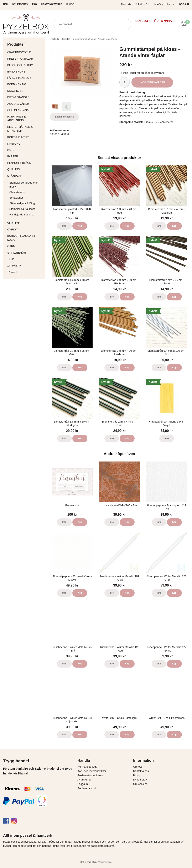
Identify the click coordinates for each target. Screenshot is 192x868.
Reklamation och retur (91, 775)
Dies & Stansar (25, 97)
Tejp (25, 259)
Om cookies (140, 784)
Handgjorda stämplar (22, 214)
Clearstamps (17, 192)
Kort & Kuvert (25, 137)
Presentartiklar (25, 59)
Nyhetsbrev (140, 780)
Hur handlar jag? (87, 767)
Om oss (138, 767)
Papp (25, 150)
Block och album (25, 65)
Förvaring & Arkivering (25, 119)
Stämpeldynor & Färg (22, 203)
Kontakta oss (141, 771)
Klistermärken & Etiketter (25, 129)
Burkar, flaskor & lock (25, 238)
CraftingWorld (25, 52)
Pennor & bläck (25, 163)
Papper (25, 156)
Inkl (140, 4)
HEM (6, 4)
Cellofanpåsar (19, 110)
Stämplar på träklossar (23, 209)
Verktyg (25, 223)
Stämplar (25, 176)
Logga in (83, 784)
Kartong (25, 144)
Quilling (25, 169)
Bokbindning (25, 84)
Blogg (70, 4)
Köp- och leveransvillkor (92, 771)
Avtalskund (84, 780)
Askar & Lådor (18, 104)
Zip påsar (14, 266)
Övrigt (12, 230)
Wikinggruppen (105, 862)
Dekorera (25, 91)
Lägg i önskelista (64, 117)
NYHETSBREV (20, 4)
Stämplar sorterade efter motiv (26, 185)
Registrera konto (87, 788)
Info (64, 226)
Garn (25, 246)
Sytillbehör (25, 253)
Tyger (25, 272)
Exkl (148, 4)
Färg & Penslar (25, 78)
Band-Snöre (25, 72)
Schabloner (16, 198)
